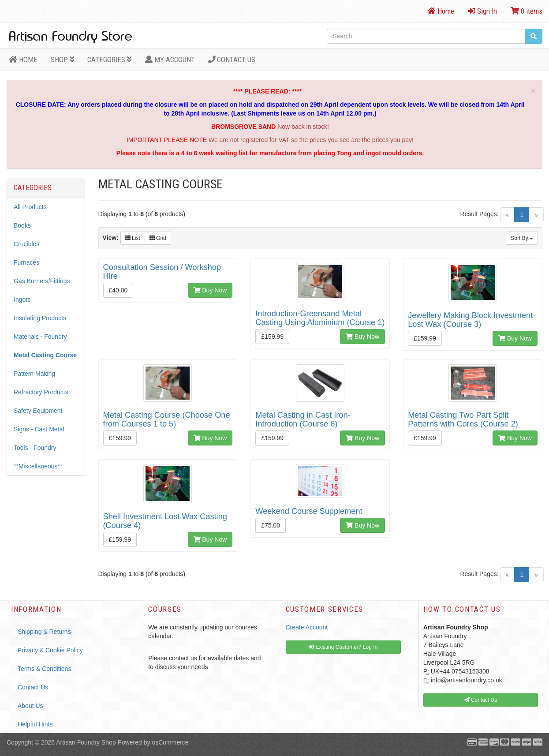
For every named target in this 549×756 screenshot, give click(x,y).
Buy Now (210, 290)
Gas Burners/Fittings (42, 281)
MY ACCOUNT (170, 60)
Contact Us (232, 60)
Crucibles (26, 244)
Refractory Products (41, 392)
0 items (527, 11)
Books (22, 225)
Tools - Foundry (35, 448)
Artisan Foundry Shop (86, 742)
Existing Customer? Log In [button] (343, 647)
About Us (30, 706)
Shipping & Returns (44, 632)
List (133, 238)
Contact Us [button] (481, 700)
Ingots (22, 299)
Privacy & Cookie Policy (50, 650)
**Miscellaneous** (38, 466)
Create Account (307, 627)
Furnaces (26, 262)
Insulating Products (40, 318)
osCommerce (170, 742)
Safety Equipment (38, 411)
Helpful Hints (35, 724)
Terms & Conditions (44, 669)
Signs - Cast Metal (39, 429)
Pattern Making (34, 374)
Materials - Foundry (40, 337)
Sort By (522, 238)
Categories (110, 60)
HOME (23, 60)
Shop (63, 60)
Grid (158, 238)
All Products (30, 207)
